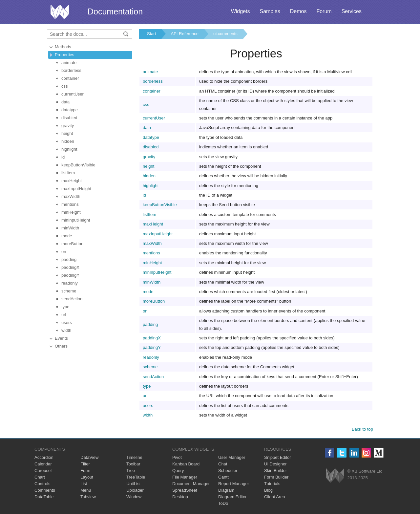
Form (85, 471)
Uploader (135, 490)
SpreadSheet (185, 490)
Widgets (241, 11)
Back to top (362, 429)
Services (352, 11)
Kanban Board (186, 464)
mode (67, 236)
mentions (70, 204)
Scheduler (228, 471)
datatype (70, 110)
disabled (69, 118)
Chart (40, 477)
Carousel (43, 471)
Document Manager (191, 484)
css (65, 86)
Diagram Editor (232, 497)
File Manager (185, 477)
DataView (89, 457)
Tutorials (272, 484)
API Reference (185, 34)
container (70, 78)
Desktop (180, 497)
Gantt (223, 477)
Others (61, 346)
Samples (270, 11)
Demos (298, 11)
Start (151, 34)
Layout (87, 477)
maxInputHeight (76, 189)
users (67, 322)
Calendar (43, 464)
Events (61, 338)
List (84, 484)
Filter (85, 464)
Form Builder (276, 477)
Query (178, 471)
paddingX (70, 267)
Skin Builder (275, 471)
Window (134, 497)
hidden (68, 141)
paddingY (70, 275)
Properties (64, 55)
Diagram (226, 490)
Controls (42, 484)
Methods (63, 47)
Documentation (115, 11)
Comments (45, 490)
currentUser (73, 94)
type (65, 307)
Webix (335, 475)
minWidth (70, 228)
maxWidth (71, 196)
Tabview (88, 497)
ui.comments (225, 34)
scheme (69, 291)
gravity (68, 126)
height (67, 133)
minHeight (71, 212)
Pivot (177, 457)
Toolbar (133, 464)
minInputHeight (76, 220)
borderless (71, 70)
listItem (68, 173)
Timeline (134, 457)
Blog (268, 490)
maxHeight (72, 181)
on (64, 252)
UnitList (133, 484)
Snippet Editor (278, 457)
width (66, 330)
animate (69, 63)
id (63, 157)
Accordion (44, 457)
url (64, 315)
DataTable (44, 497)
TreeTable (136, 477)
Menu (86, 490)
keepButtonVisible (78, 165)
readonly (70, 283)
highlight (69, 149)
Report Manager (234, 484)
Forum (324, 11)
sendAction (72, 299)
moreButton (72, 244)
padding (69, 259)
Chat (223, 464)
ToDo (223, 503)
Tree (131, 471)
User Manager (232, 457)
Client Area (275, 497)
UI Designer (275, 464)
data (65, 102)
